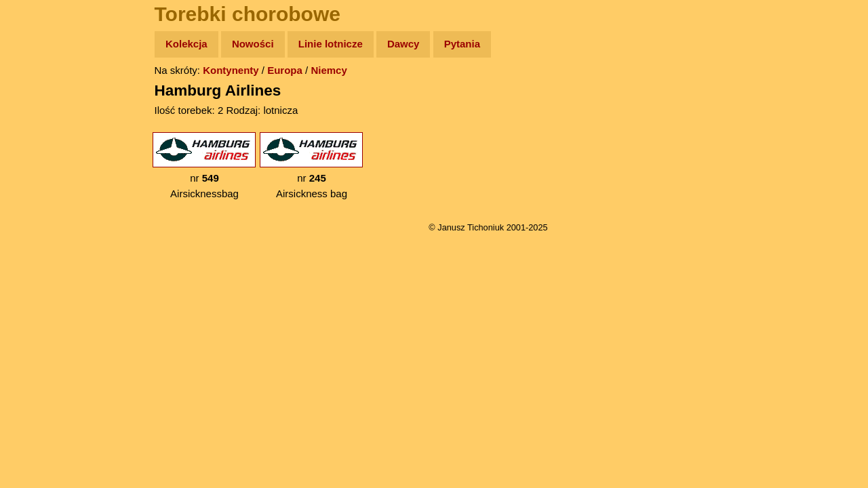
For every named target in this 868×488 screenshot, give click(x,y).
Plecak (39, 227)
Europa (285, 70)
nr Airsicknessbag (204, 166)
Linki (35, 253)
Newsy (39, 149)
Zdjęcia (40, 123)
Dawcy (403, 44)
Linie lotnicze (331, 44)
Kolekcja (186, 44)
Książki (40, 175)
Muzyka (41, 201)
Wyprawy (45, 97)
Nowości (253, 44)
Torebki (41, 280)
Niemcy (329, 70)
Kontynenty (231, 70)
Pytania (462, 44)
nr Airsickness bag (311, 166)
